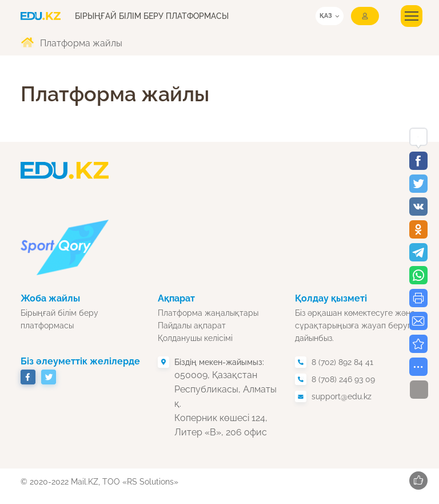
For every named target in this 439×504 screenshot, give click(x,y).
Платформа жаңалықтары (208, 313)
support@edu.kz (342, 396)
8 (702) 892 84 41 (342, 362)
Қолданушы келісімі (195, 338)
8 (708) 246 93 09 (343, 379)
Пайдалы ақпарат (192, 326)
